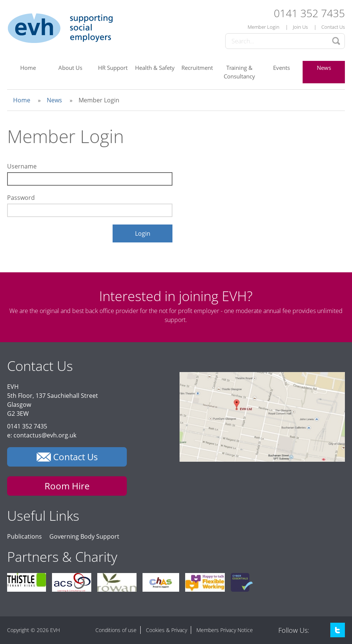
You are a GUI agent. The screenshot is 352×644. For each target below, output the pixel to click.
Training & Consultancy (239, 72)
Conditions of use (116, 630)
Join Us (300, 27)
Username (22, 166)
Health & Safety (155, 68)
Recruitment (197, 68)
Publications (25, 536)
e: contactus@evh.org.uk (42, 435)
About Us (70, 68)
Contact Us (333, 27)
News (324, 68)
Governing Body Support (84, 536)
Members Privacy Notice (225, 630)
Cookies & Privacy (166, 630)
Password (21, 198)
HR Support (113, 68)
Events (281, 68)
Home (28, 68)
